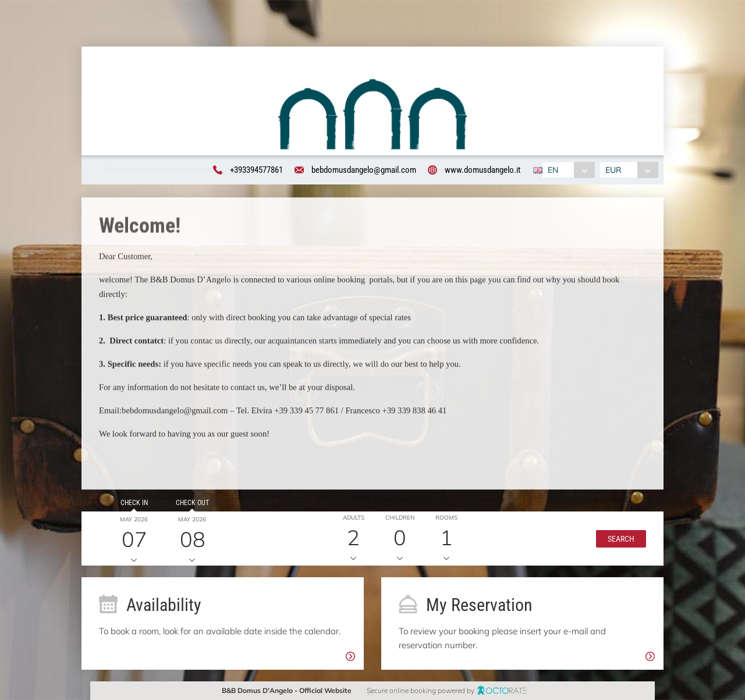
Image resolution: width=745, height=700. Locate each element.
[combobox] (567, 170)
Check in (127, 509)
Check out (185, 509)
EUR (615, 170)
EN (552, 170)
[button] (615, 545)
